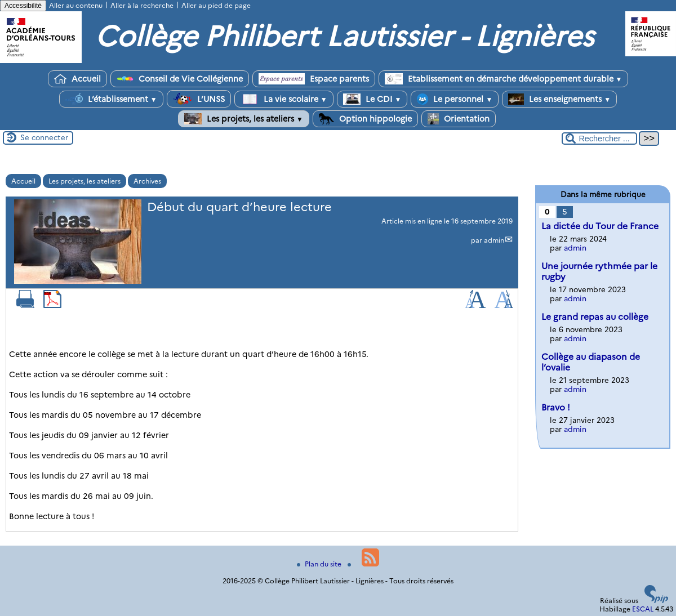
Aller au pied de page (216, 5)
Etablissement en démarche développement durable (504, 79)
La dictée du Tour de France (600, 226)
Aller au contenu (76, 5)
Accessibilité (23, 6)
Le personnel (455, 99)
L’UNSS (199, 99)
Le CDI (372, 99)
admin (494, 240)
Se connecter (44, 137)
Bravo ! (556, 407)
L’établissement (111, 99)
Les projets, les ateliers (244, 119)
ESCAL (643, 609)
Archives (147, 181)
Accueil (77, 79)
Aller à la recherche (142, 5)
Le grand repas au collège (595, 317)
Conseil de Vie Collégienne (180, 79)
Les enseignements (559, 99)
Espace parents (314, 79)
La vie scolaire (284, 99)
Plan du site (320, 564)
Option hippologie (365, 119)
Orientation (459, 119)
